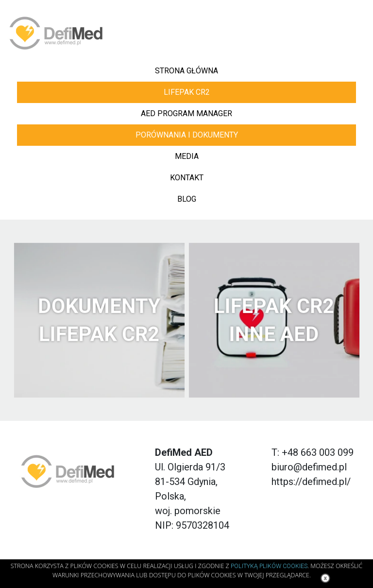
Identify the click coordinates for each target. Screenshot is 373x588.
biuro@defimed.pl (309, 467)
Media (187, 156)
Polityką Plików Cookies (269, 566)
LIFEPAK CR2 (187, 92)
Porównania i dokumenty (187, 135)
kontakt (187, 178)
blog (187, 199)
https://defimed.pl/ (311, 482)
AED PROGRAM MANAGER (186, 113)
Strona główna (186, 71)
